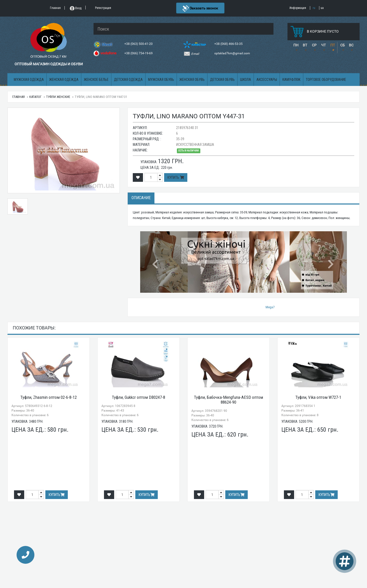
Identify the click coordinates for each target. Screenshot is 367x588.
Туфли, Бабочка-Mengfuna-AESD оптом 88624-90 (228, 400)
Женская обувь (192, 80)
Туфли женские (58, 97)
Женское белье (96, 80)
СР (314, 45)
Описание (141, 198)
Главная (18, 97)
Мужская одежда (29, 80)
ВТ (305, 45)
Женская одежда (64, 80)
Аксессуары (267, 80)
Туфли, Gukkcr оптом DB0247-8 (139, 397)
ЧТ (323, 45)
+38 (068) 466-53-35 (229, 44)
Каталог (35, 97)
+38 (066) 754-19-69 (139, 53)
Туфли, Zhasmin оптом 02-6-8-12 (49, 397)
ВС (351, 45)
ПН (296, 45)
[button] (156, 262)
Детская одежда (128, 80)
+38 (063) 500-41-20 (139, 44)
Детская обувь (222, 80)
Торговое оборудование (326, 80)
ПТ (333, 45)
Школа (246, 80)
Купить (176, 177)
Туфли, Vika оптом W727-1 (318, 397)
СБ (343, 45)
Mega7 (270, 307)
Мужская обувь (161, 80)
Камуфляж (291, 80)
